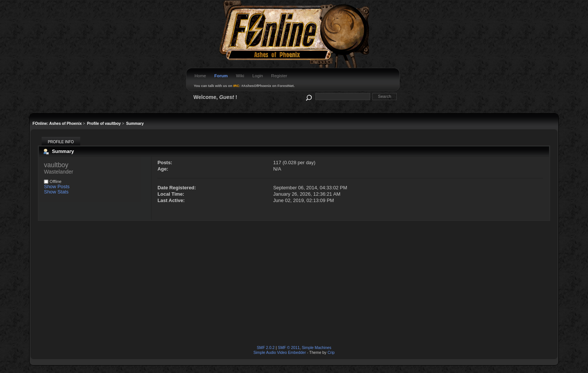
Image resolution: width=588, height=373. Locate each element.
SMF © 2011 (289, 348)
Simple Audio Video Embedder (280, 353)
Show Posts (57, 186)
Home (200, 76)
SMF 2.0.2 (266, 348)
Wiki (240, 76)
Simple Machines (317, 348)
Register (279, 76)
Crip (331, 353)
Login (258, 76)
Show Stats (56, 192)
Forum (221, 76)
